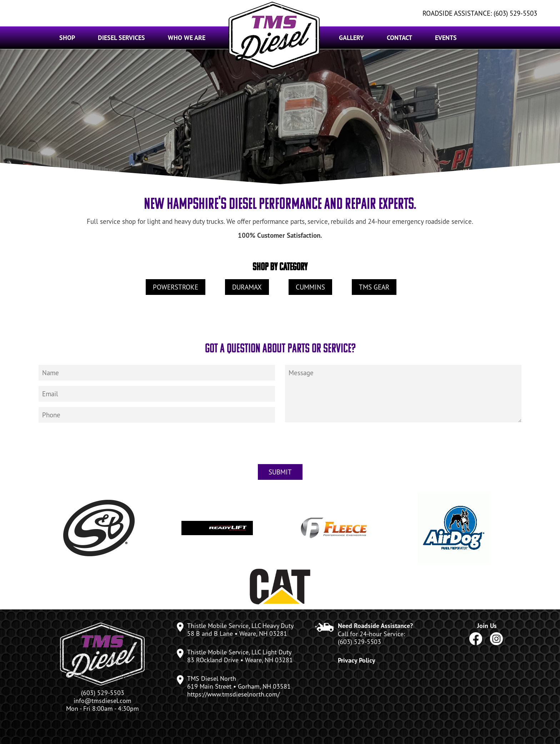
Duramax (247, 287)
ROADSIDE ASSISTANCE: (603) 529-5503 (480, 13)
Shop (67, 38)
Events (446, 38)
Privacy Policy (357, 660)
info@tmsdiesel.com (102, 700)
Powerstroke (176, 287)
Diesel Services (121, 38)
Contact (399, 38)
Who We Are (187, 38)
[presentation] (280, 448)
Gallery (351, 38)
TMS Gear (374, 287)
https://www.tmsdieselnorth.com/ (233, 694)
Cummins (310, 287)
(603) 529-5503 (359, 642)
